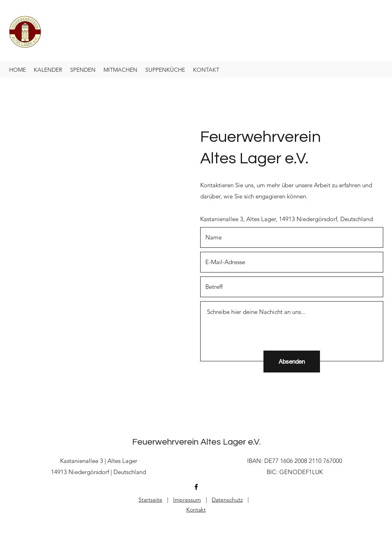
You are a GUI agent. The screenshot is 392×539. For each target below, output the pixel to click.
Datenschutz (227, 500)
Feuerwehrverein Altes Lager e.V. (196, 442)
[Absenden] (292, 362)
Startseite (150, 500)
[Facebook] (196, 487)
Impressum (187, 500)
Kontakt (196, 510)
